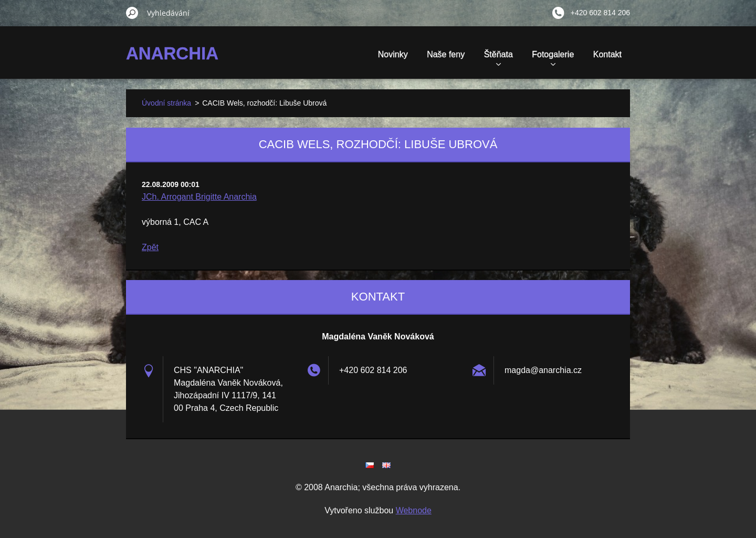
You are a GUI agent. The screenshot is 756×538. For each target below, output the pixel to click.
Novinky (393, 54)
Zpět (150, 247)
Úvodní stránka (166, 103)
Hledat (132, 13)
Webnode (414, 510)
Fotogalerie (553, 58)
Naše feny (446, 54)
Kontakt (607, 54)
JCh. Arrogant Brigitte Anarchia (199, 197)
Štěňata (498, 58)
